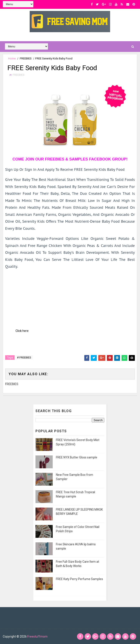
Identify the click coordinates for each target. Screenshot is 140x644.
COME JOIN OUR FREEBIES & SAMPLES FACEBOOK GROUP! (70, 159)
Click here (22, 331)
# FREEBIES (24, 358)
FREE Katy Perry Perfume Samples (79, 579)
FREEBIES (26, 58)
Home (12, 58)
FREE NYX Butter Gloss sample (77, 457)
